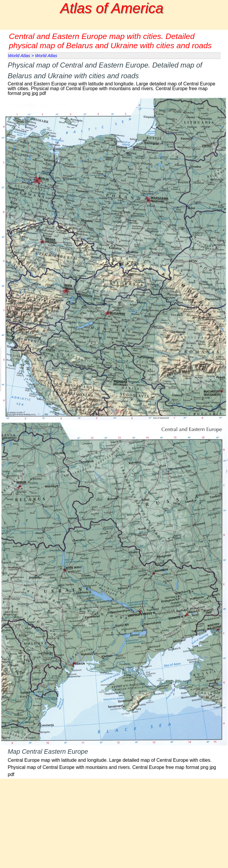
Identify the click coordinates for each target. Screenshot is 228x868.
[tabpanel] (114, 78)
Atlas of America (112, 8)
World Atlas (19, 56)
